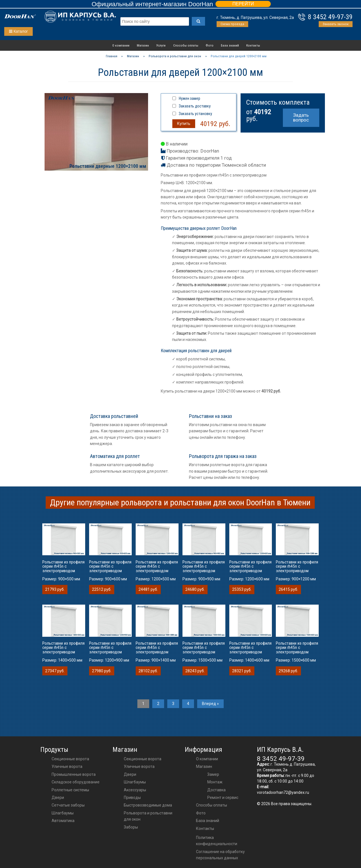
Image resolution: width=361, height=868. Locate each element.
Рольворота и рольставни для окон (148, 816)
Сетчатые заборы (68, 805)
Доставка (216, 790)
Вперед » (210, 704)
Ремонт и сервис (223, 797)
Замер (213, 774)
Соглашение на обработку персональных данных (220, 855)
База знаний (230, 45)
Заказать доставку (195, 106)
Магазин (143, 45)
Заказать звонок (336, 24)
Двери (58, 797)
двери (130, 774)
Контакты (253, 45)
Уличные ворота (67, 766)
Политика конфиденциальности (217, 841)
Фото (210, 45)
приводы (132, 797)
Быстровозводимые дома (148, 805)
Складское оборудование (76, 782)
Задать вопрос (301, 117)
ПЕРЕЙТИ (243, 4)
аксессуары (135, 790)
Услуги (161, 45)
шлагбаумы (135, 782)
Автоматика (63, 821)
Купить (184, 124)
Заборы (131, 827)
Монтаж (215, 782)
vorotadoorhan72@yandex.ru (283, 792)
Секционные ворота (70, 759)
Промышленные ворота (74, 774)
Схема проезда (232, 24)
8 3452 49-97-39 (330, 17)
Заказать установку (195, 114)
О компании (121, 45)
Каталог (18, 31)
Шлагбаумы (63, 813)
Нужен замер (190, 98)
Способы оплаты (186, 45)
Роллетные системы (70, 790)
